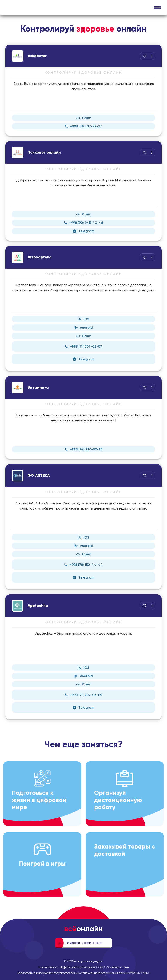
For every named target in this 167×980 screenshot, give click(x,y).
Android (84, 327)
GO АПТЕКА (39, 475)
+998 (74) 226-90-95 (84, 449)
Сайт (84, 118)
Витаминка (38, 387)
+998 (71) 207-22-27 (83, 126)
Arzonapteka (40, 257)
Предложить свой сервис (83, 943)
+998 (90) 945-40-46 (84, 223)
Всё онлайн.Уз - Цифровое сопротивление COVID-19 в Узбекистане (84, 967)
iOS (83, 319)
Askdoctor (37, 56)
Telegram (84, 231)
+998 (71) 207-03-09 (83, 695)
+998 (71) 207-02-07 (83, 346)
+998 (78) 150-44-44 (84, 565)
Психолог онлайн (44, 152)
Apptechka (38, 606)
